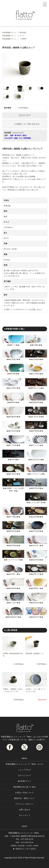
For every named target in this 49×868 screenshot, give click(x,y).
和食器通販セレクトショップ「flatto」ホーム (25, 764)
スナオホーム (36, 474)
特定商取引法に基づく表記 (24, 787)
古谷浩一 (36, 545)
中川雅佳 (13, 517)
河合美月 (13, 431)
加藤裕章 (36, 402)
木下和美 (13, 445)
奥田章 (13, 402)
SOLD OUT (25, 115)
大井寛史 (36, 374)
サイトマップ (24, 815)
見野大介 (36, 574)
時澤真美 (36, 488)
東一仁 (13, 345)
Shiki (13, 460)
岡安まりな (36, 388)
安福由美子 (13, 617)
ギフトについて (24, 775)
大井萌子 (13, 388)
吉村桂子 (36, 617)
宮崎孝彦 (13, 588)
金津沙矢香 (36, 417)
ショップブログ (24, 770)
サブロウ (36, 445)
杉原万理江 (36, 460)
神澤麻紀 (36, 431)
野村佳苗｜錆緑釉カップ (35, 653)
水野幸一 (13, 574)
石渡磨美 (36, 359)
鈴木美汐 (13, 474)
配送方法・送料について (24, 798)
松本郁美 (36, 560)
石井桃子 (13, 359)
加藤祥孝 (13, 417)
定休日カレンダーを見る (26, 849)
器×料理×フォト (24, 781)
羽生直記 (36, 531)
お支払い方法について (24, 793)
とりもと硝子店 (36, 502)
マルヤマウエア (13, 560)
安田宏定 (36, 603)
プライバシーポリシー (24, 804)
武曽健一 (36, 588)
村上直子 (13, 603)
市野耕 (13, 374)
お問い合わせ (24, 810)
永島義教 (36, 517)
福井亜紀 (13, 545)
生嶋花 (36, 345)
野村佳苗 (13, 531)
